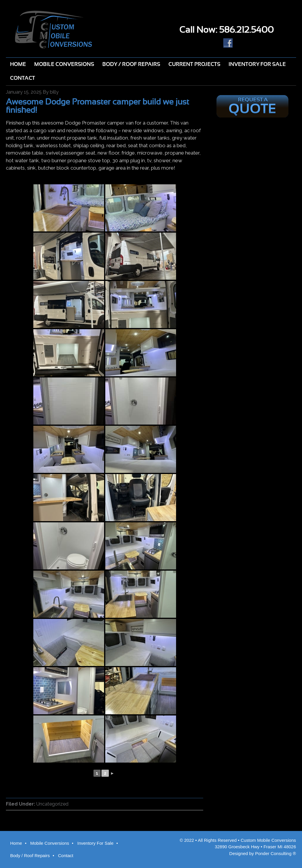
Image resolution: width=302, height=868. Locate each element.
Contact (66, 855)
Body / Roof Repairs (30, 855)
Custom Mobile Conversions (75, 29)
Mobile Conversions (50, 843)
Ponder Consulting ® (276, 853)
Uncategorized (52, 804)
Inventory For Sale (95, 843)
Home (16, 843)
